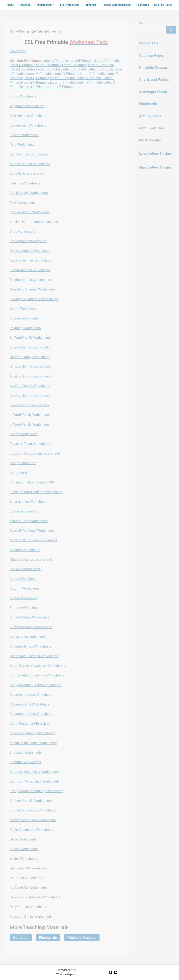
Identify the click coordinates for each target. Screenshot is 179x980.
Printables (91, 5)
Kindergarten (46, 5)
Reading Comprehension (116, 5)
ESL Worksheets (70, 5)
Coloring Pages (163, 5)
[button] (53, 5)
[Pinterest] (116, 972)
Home (11, 5)
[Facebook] (110, 972)
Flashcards (142, 5)
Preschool (25, 5)
